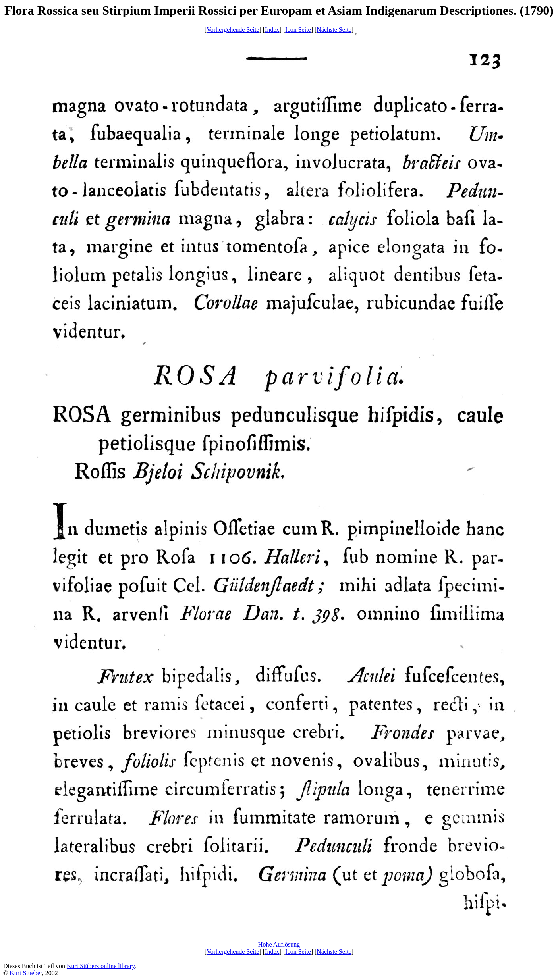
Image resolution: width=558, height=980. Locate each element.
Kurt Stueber (26, 973)
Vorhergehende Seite (233, 30)
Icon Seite (298, 30)
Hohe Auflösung (279, 944)
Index (272, 30)
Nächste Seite (334, 30)
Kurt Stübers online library (101, 966)
